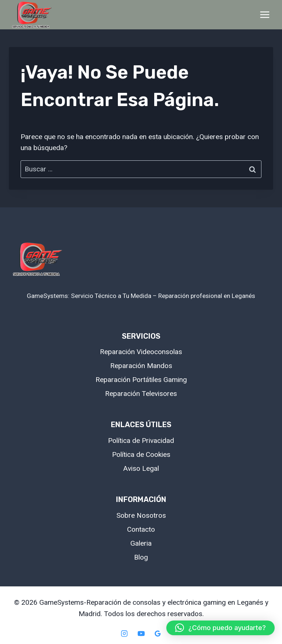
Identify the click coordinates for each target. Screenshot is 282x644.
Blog (141, 557)
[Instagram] (124, 633)
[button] (220, 628)
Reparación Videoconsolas (141, 352)
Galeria (141, 543)
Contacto (141, 529)
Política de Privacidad (141, 441)
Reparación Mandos (141, 366)
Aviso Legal (141, 468)
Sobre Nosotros (141, 515)
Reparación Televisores (141, 394)
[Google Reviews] (158, 633)
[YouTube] (141, 633)
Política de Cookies (141, 454)
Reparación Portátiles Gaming (141, 380)
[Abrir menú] (265, 14)
